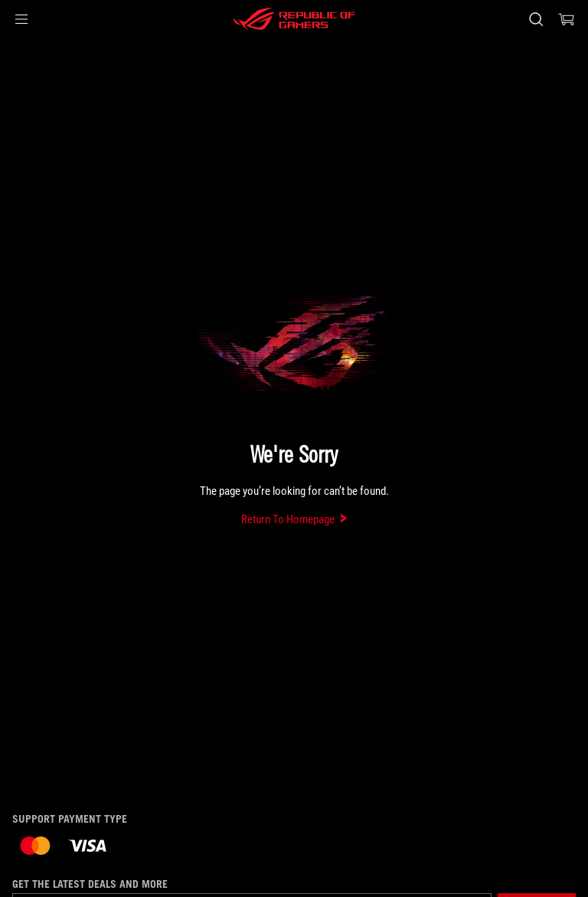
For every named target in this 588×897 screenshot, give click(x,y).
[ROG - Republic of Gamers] (294, 19)
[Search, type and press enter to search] (536, 19)
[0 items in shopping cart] (567, 19)
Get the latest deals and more (90, 884)
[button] (21, 19)
